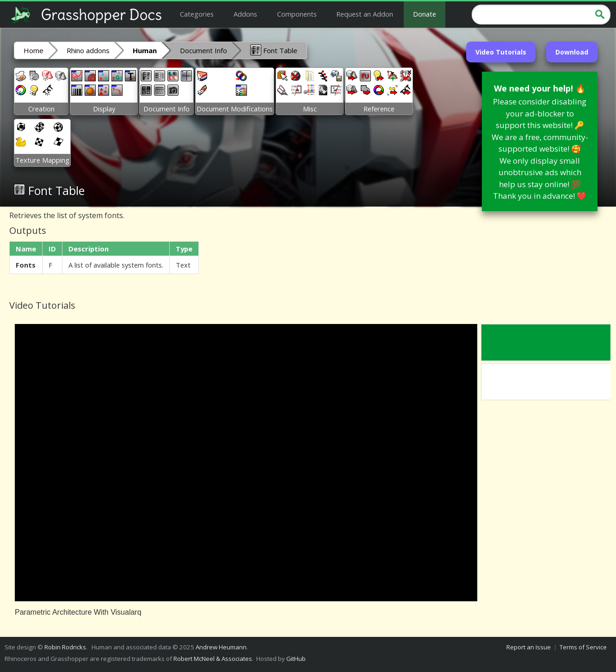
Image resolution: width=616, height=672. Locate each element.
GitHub (296, 659)
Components (297, 14)
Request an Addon (365, 14)
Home (34, 50)
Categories (197, 14)
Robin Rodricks (65, 647)
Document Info (203, 50)
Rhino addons (88, 50)
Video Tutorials (501, 52)
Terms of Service (583, 647)
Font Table (274, 50)
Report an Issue (529, 647)
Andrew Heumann (221, 647)
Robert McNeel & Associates (213, 659)
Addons (245, 14)
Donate (425, 14)
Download (572, 52)
